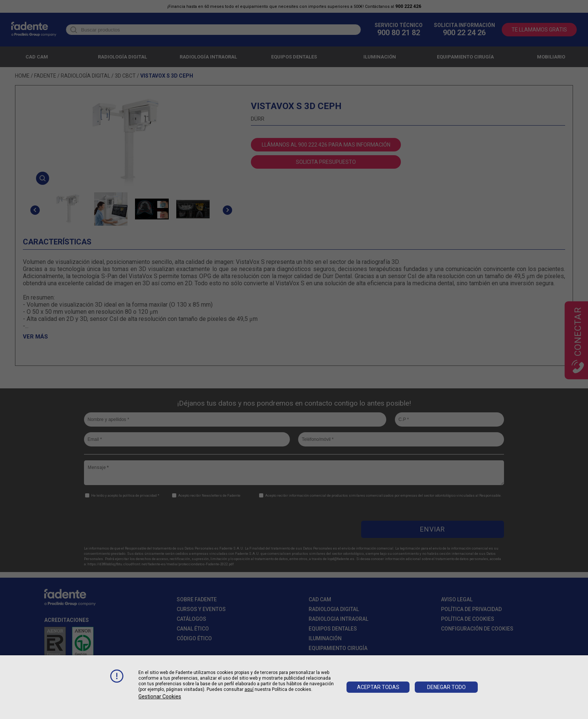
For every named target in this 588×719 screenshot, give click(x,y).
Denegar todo (446, 687)
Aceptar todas (378, 687)
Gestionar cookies (160, 697)
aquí (249, 689)
